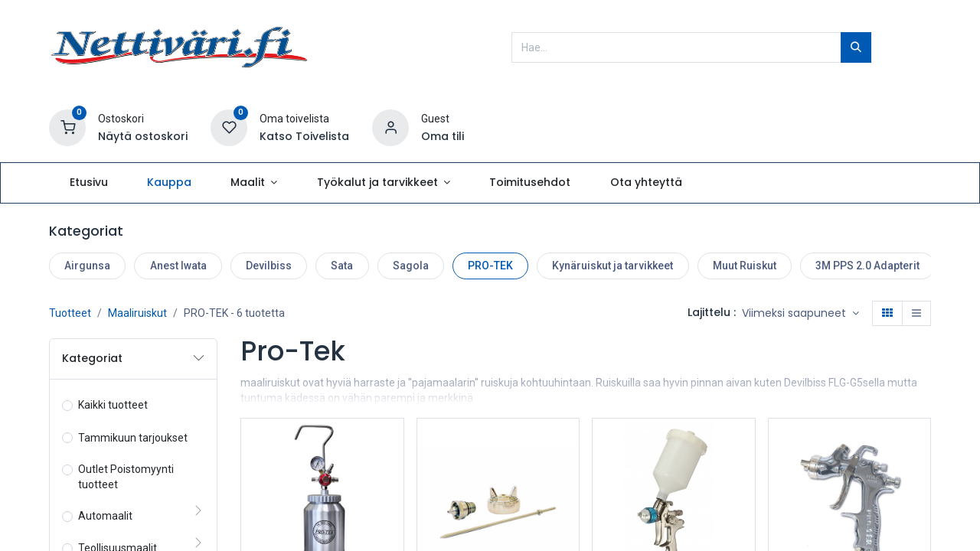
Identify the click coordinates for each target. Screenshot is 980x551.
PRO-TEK (490, 266)
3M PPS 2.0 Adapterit (867, 266)
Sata (342, 266)
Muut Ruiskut (745, 266)
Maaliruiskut (137, 313)
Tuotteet (70, 313)
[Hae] (856, 47)
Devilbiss (269, 266)
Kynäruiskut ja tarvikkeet (612, 266)
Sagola (411, 266)
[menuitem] (88, 183)
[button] (800, 314)
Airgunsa (87, 266)
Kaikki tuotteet (113, 405)
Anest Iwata (178, 266)
